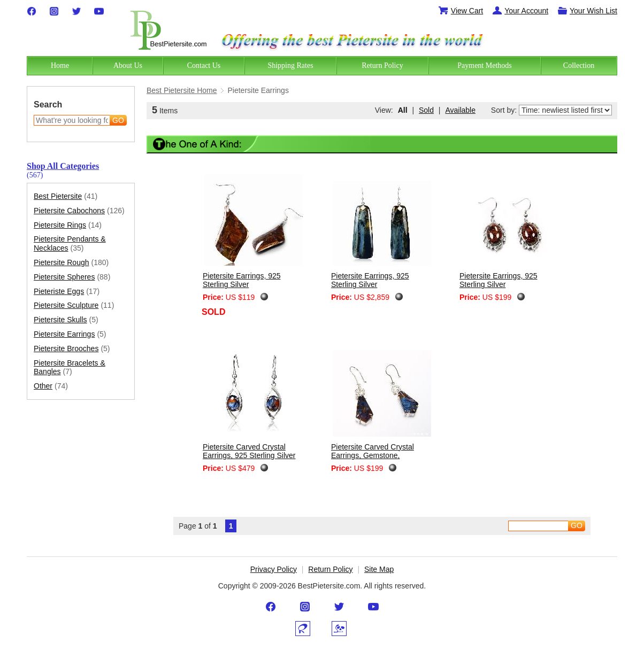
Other (51, 386)
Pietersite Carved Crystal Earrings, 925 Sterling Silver (249, 451)
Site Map (379, 569)
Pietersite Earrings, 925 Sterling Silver (242, 280)
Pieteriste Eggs (67, 292)
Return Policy (330, 569)
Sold (426, 110)
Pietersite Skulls (66, 320)
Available (460, 110)
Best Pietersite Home (182, 90)
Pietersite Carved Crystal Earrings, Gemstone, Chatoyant (373, 456)
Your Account (520, 11)
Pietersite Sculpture (74, 305)
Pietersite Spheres (72, 277)
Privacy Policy (274, 569)
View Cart (461, 11)
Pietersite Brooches (72, 349)
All (403, 110)
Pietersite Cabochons (79, 211)
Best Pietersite (66, 196)
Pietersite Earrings (70, 334)
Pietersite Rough (71, 263)
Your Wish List (587, 11)
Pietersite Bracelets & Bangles (70, 368)
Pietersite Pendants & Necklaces (70, 244)
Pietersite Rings (68, 225)
